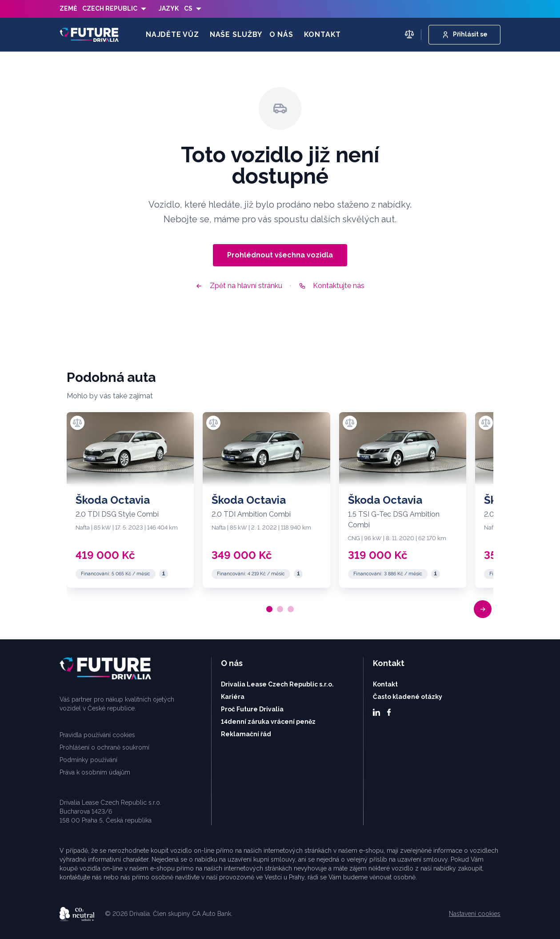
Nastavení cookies (475, 914)
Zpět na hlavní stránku (239, 286)
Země (68, 8)
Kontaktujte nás (332, 286)
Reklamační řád (246, 734)
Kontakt (323, 34)
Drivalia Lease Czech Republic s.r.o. (277, 684)
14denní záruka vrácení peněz (268, 722)
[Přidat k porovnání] (77, 423)
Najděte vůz (172, 34)
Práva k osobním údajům (95, 772)
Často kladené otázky (408, 697)
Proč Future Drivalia (252, 709)
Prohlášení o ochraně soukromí (104, 747)
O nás (281, 34)
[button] (483, 609)
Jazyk (169, 8)
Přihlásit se (464, 35)
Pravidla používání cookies (97, 735)
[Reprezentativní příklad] (164, 574)
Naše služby (236, 34)
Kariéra (233, 697)
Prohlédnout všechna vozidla (280, 255)
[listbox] (114, 9)
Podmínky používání (88, 760)
